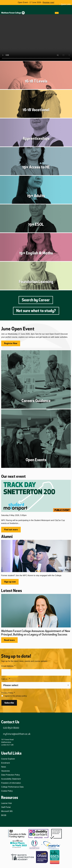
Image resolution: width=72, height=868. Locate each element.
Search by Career (36, 300)
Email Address (8, 666)
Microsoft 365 (7, 811)
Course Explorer (8, 759)
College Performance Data (12, 787)
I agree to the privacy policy (15, 696)
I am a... (6, 679)
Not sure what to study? (36, 311)
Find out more (11, 530)
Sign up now (10, 582)
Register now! (48, 2)
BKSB (4, 815)
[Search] (61, 13)
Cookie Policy (7, 791)
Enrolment (6, 763)
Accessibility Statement (11, 779)
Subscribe (9, 703)
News (4, 767)
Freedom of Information (11, 783)
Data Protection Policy (10, 775)
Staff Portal (6, 807)
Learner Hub (6, 803)
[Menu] (57, 13)
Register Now (11, 343)
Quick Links (66, 4)
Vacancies (6, 771)
